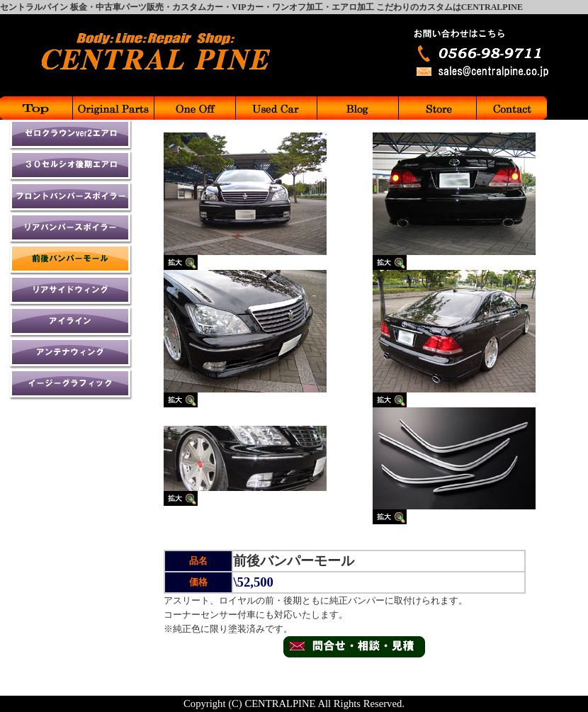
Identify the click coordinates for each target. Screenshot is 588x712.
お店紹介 (436, 108)
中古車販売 (275, 108)
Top (36, 108)
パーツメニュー (112, 108)
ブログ (357, 108)
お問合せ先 (511, 108)
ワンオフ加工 (194, 108)
